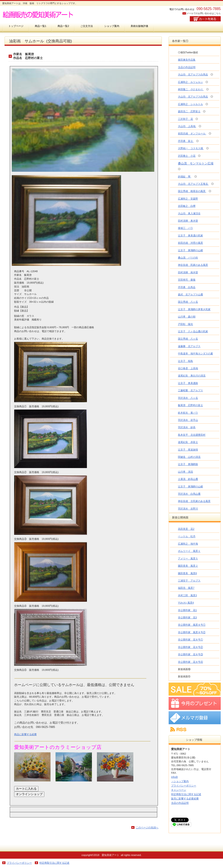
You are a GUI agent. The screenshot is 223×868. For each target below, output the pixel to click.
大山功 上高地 (187, 126)
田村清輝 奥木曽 (188, 221)
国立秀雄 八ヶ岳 (188, 302)
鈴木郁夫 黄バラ (188, 413)
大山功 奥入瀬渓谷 (189, 213)
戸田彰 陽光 (185, 324)
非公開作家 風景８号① (192, 625)
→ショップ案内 (180, 781)
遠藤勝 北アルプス (189, 346)
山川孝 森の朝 (187, 317)
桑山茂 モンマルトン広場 (196, 163)
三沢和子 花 (185, 119)
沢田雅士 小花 (187, 156)
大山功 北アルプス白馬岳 (193, 74)
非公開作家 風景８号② (192, 632)
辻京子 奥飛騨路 (188, 464)
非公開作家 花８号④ (190, 662)
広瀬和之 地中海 (188, 544)
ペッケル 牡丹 (187, 536)
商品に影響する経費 (25, 734)
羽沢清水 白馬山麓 (189, 494)
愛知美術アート (48, 14)
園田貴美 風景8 (187, 573)
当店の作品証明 (187, 67)
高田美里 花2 (186, 529)
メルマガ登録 (195, 718)
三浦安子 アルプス (189, 581)
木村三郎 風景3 (187, 595)
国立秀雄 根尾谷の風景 (192, 191)
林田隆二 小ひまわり (191, 89)
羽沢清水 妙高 (187, 427)
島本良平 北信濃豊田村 (192, 435)
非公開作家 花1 (187, 610)
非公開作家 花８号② (190, 647)
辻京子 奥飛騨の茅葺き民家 (194, 309)
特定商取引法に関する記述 (186, 794)
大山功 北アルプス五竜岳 (193, 184)
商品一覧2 (63, 26)
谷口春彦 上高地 (188, 368)
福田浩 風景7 (186, 588)
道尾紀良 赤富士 (188, 442)
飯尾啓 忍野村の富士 (190, 405)
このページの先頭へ (147, 827)
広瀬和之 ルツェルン (190, 82)
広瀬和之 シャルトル (190, 104)
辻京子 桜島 (185, 361)
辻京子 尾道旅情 (188, 450)
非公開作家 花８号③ (190, 654)
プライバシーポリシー (184, 786)
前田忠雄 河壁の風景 (190, 243)
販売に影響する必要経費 (185, 799)
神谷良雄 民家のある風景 (193, 265)
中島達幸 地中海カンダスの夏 (195, 353)
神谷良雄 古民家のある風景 (194, 501)
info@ (174, 777)
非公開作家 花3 (187, 617)
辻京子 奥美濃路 (188, 383)
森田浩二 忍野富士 (189, 111)
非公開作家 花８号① (190, 640)
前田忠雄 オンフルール (192, 133)
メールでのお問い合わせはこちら (204, 13)
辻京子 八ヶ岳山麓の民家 (193, 331)
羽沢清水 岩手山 (188, 420)
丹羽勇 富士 (186, 141)
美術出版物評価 (139, 26)
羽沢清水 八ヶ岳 (188, 398)
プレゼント (195, 703)
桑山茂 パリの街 (188, 258)
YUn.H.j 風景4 (186, 603)
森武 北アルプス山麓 (190, 294)
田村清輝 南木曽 (188, 272)
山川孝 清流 (185, 472)
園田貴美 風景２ (188, 566)
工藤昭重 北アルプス (190, 390)
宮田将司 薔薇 (187, 280)
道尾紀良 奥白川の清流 (192, 376)
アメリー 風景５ (188, 558)
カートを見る (205, 19)
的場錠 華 (185, 177)
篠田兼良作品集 (187, 60)
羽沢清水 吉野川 (188, 509)
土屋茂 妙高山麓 (188, 479)
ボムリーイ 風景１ (189, 551)
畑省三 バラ (185, 228)
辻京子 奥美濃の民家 (190, 236)
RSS (195, 729)
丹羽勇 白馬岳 (187, 287)
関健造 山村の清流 (189, 457)
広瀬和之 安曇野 (188, 199)
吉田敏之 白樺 (187, 206)
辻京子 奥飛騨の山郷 (190, 250)
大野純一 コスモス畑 (191, 148)
